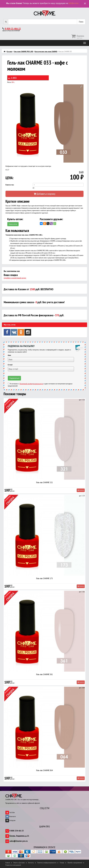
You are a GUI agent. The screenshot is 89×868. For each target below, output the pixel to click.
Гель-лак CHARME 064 (44, 770)
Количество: (10, 185)
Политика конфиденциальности (47, 863)
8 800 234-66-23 (17, 831)
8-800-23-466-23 (13, 29)
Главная (8, 863)
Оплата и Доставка (19, 863)
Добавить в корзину (44, 194)
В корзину (81, 490)
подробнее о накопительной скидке (15, 278)
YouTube (10, 812)
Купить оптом (13, 224)
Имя (9, 355)
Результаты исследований (13, 865)
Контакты (31, 863)
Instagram (10, 820)
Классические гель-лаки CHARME (46, 51)
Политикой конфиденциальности (31, 384)
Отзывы (62, 863)
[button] (81, 87)
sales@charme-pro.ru (18, 841)
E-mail (10, 365)
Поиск (81, 22)
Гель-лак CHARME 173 (44, 578)
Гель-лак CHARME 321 (44, 482)
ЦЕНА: (10, 178)
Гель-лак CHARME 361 (44, 674)
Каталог (10, 51)
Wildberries (74, 3)
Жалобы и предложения (75, 863)
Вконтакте (11, 816)
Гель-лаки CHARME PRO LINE (23, 51)
